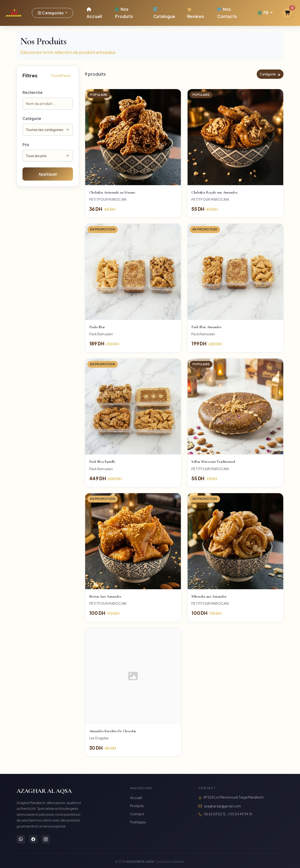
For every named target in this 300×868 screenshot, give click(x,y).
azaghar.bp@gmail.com (222, 806)
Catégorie (32, 118)
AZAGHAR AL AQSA (44, 791)
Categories (51, 13)
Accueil (94, 13)
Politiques (138, 822)
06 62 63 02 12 (215, 814)
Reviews (196, 13)
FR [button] (264, 13)
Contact (137, 814)
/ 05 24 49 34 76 (240, 814)
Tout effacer (61, 75)
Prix (26, 145)
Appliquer (48, 174)
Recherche (33, 92)
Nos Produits (124, 13)
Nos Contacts (227, 13)
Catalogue (164, 13)
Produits (137, 806)
